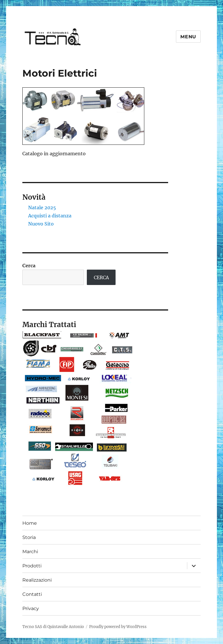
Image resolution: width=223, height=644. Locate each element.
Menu (188, 37)
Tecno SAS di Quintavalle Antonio (53, 627)
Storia (29, 537)
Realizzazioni (37, 580)
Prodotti (32, 566)
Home (30, 523)
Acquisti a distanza (50, 216)
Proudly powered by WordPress (118, 627)
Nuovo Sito (41, 224)
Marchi (30, 552)
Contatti (32, 594)
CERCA (101, 277)
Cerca (29, 266)
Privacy (31, 608)
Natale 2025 (42, 208)
